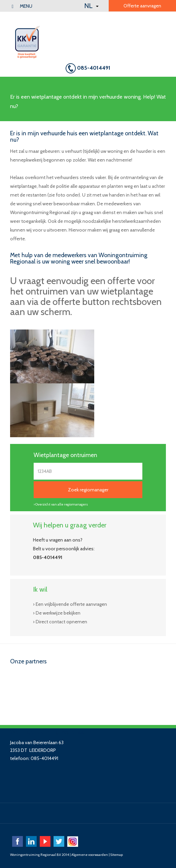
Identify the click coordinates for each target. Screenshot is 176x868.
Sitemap (117, 855)
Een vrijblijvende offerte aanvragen (71, 604)
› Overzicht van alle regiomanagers (61, 504)
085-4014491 (88, 68)
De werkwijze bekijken (58, 613)
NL (91, 6)
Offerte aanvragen (142, 6)
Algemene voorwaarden (90, 855)
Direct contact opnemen (61, 622)
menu (22, 6)
